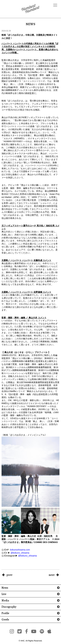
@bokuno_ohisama (20, 553)
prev (9, 575)
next (52, 575)
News (5, 588)
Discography (9, 607)
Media (5, 601)
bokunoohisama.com (20, 550)
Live (4, 594)
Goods (5, 620)
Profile (5, 613)
